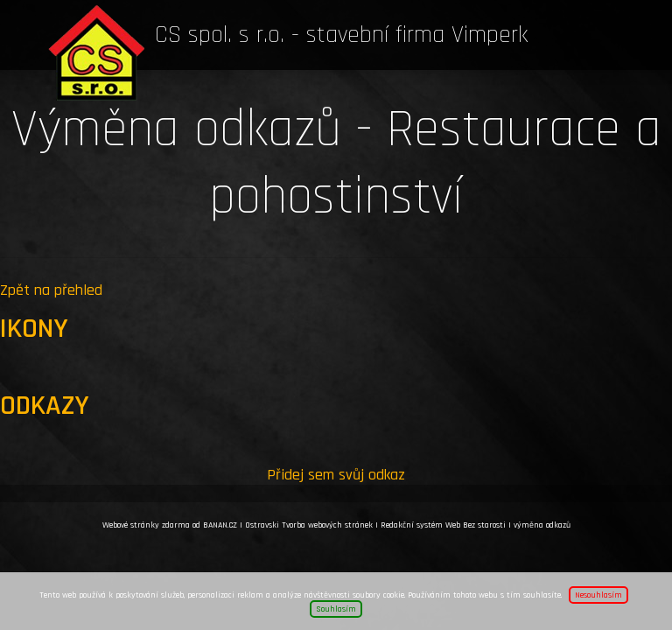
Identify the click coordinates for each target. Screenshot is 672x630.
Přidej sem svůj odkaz (336, 475)
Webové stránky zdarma (146, 525)
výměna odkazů (542, 525)
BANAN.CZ (220, 525)
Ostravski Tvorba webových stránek (309, 525)
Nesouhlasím (598, 595)
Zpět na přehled (51, 290)
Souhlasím (336, 609)
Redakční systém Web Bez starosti (443, 525)
